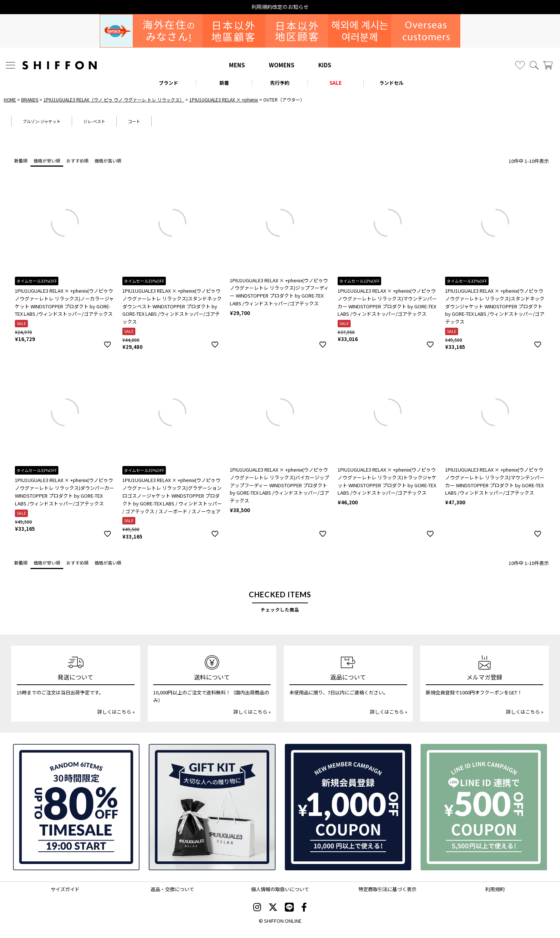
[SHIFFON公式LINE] (289, 908)
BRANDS (30, 99)
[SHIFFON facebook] (304, 908)
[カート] (548, 65)
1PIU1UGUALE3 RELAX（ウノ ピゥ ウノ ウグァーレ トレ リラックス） (114, 99)
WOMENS (282, 65)
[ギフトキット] (212, 807)
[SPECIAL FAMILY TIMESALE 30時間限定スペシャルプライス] (76, 807)
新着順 (21, 160)
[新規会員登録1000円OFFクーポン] (348, 807)
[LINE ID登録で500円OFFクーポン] (484, 807)
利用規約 (495, 889)
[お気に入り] (520, 65)
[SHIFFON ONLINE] (59, 65)
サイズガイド (65, 889)
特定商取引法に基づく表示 (387, 889)
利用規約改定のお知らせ (280, 7)
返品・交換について (172, 889)
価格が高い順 (108, 160)
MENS (237, 65)
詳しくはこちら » (116, 712)
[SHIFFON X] (273, 908)
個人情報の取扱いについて (280, 889)
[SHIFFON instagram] (257, 908)
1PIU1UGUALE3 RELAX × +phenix (224, 99)
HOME (10, 99)
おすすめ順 (77, 160)
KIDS (325, 65)
